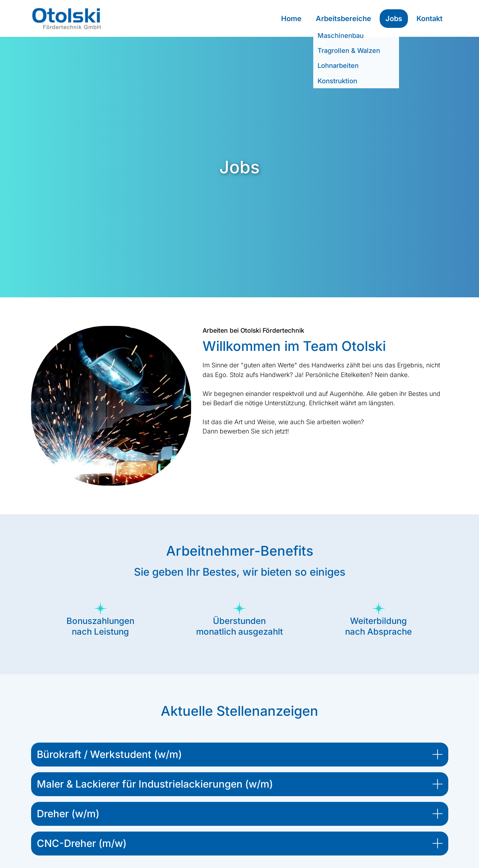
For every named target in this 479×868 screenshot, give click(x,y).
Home (291, 19)
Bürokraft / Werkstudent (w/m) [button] (109, 754)
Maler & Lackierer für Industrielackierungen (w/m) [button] (155, 784)
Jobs (394, 19)
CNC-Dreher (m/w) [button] (82, 843)
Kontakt (430, 19)
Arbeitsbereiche (343, 19)
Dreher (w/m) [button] (68, 814)
